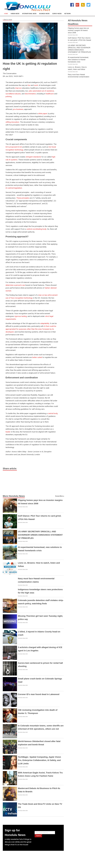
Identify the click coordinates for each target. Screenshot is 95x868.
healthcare (50, 94)
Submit (38, 836)
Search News (57, 14)
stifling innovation (12, 122)
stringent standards (33, 157)
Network (68, 14)
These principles (23, 198)
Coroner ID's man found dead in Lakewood (39, 694)
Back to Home (7, 20)
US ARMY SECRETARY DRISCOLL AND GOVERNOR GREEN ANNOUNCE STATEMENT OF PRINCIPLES (40, 535)
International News (29, 14)
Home (6, 14)
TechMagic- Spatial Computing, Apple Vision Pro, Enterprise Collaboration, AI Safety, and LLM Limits (39, 760)
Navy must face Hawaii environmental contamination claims (79, 77)
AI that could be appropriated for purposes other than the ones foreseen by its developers (31, 329)
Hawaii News (15, 14)
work (36, 85)
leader (8, 432)
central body (53, 413)
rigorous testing (21, 316)
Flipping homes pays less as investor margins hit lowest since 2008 (78, 30)
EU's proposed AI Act (14, 147)
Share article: (10, 468)
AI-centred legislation (14, 188)
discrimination (30, 94)
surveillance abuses (13, 94)
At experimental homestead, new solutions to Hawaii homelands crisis (78, 60)
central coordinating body (36, 229)
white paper (43, 114)
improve (18, 88)
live (29, 85)
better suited (37, 357)
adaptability (45, 323)
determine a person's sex (15, 285)
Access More (59, 496)
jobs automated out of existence (41, 91)
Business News (44, 14)
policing (9, 96)
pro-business (18, 109)
